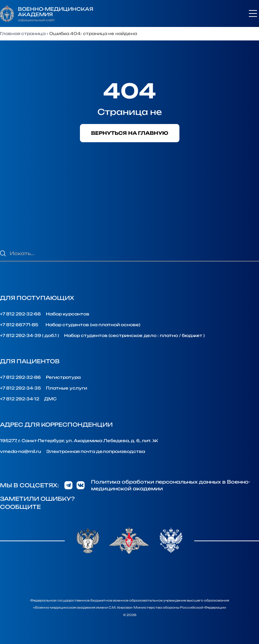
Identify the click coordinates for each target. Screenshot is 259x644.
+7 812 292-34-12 (20, 399)
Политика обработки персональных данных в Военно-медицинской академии (171, 485)
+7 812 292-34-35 (20, 388)
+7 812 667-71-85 (19, 325)
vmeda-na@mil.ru (21, 451)
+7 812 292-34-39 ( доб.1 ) (30, 335)
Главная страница (23, 34)
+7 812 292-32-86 (20, 377)
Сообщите (20, 507)
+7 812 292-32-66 (20, 314)
